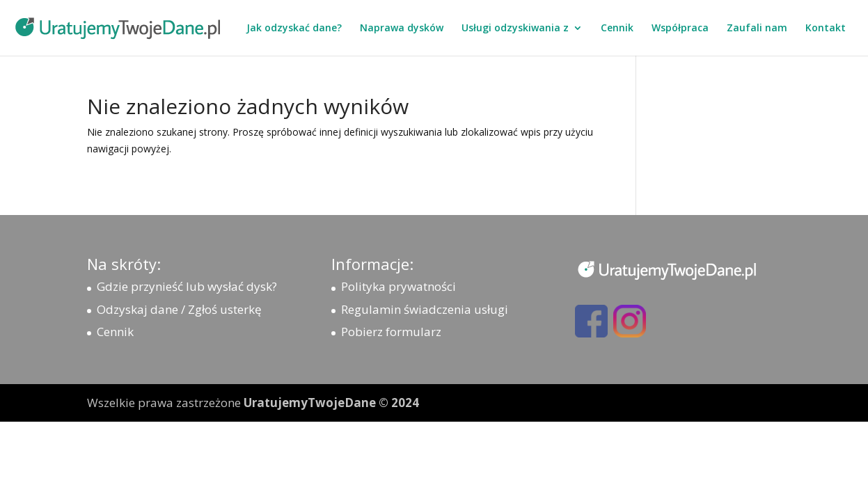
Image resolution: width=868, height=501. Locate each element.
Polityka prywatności (399, 286)
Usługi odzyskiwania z (515, 29)
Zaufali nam (757, 29)
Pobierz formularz (391, 332)
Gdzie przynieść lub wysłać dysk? (187, 286)
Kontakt (826, 29)
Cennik (617, 29)
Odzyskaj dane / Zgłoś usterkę (179, 309)
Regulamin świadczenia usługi (425, 309)
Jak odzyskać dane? (294, 29)
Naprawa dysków (402, 29)
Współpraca (680, 29)
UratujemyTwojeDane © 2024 (331, 403)
